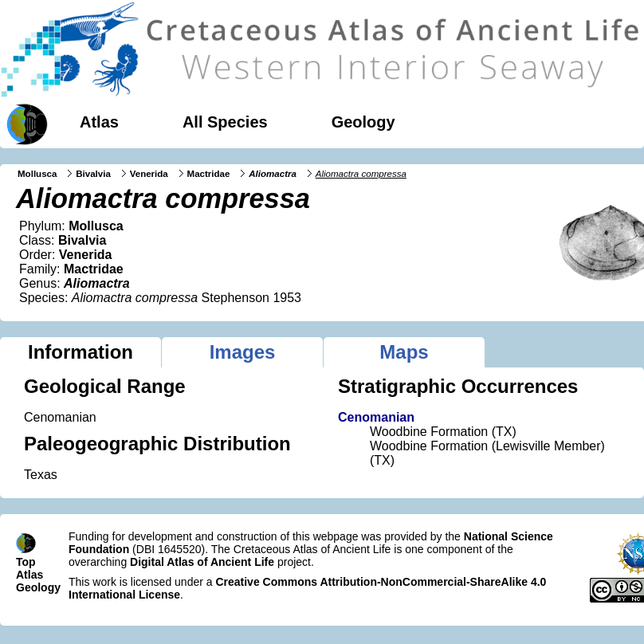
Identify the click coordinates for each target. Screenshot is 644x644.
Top (26, 562)
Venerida (149, 174)
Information (80, 352)
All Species (225, 122)
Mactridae (209, 174)
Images (243, 352)
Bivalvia (93, 174)
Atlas (99, 122)
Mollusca (37, 174)
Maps (404, 352)
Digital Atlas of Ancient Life (202, 562)
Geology (363, 122)
